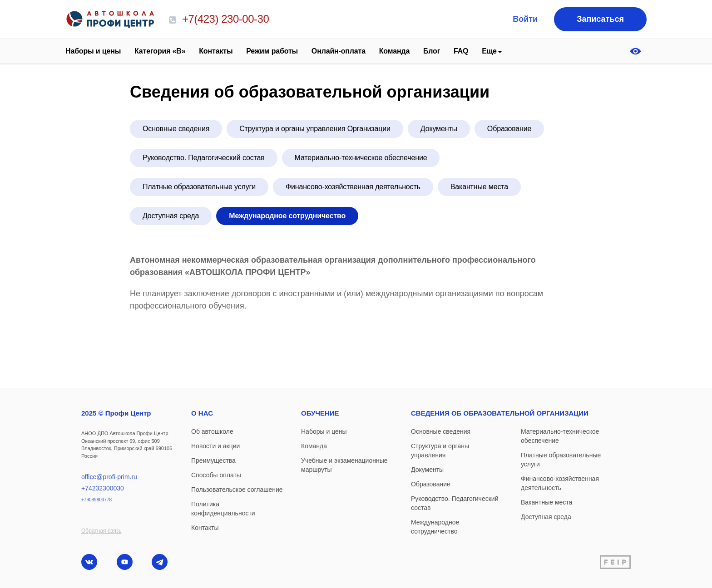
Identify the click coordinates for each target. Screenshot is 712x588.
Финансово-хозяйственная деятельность (353, 187)
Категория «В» (160, 51)
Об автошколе (212, 431)
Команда (394, 51)
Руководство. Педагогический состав (204, 158)
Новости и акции (215, 446)
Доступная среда (171, 216)
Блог (432, 51)
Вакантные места (479, 187)
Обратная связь (101, 531)
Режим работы (272, 51)
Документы (439, 129)
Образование (509, 129)
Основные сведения (176, 129)
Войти (525, 19)
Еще (489, 51)
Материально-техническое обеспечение (361, 158)
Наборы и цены (93, 51)
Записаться (600, 19)
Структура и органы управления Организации (315, 129)
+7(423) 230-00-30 (219, 19)
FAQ (461, 51)
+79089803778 (96, 500)
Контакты (216, 51)
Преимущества (213, 461)
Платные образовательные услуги (199, 187)
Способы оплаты (216, 475)
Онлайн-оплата (339, 51)
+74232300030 (103, 488)
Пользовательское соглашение (237, 490)
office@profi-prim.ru (109, 477)
